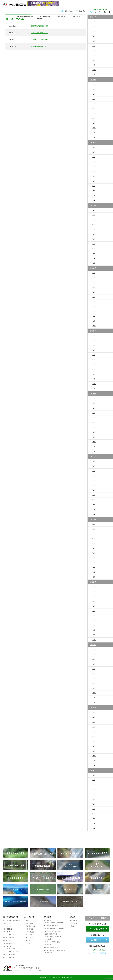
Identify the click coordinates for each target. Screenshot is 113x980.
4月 (94, 36)
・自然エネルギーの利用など (53, 931)
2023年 (93, 582)
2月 (94, 26)
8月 (94, 55)
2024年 (93, 645)
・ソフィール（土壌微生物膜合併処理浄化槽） (54, 922)
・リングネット (8, 926)
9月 (94, 60)
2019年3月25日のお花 (39, 26)
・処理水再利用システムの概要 (54, 928)
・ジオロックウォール (10, 955)
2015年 (93, 80)
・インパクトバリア (9, 949)
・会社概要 (73, 923)
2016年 (93, 142)
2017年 (93, 205)
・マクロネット (8, 940)
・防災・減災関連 (30, 938)
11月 (94, 70)
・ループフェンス (8, 938)
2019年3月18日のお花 (39, 33)
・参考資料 (47, 939)
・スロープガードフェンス (11, 952)
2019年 (93, 331)
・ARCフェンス (8, 923)
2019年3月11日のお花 (39, 39)
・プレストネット (8, 957)
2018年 (93, 268)
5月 (94, 41)
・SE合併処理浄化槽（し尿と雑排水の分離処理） (53, 935)
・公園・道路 (29, 923)
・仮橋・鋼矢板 (29, 932)
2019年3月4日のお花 (39, 46)
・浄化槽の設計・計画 (51, 948)
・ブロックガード (8, 935)
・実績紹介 (47, 945)
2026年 (93, 770)
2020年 (93, 394)
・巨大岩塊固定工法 (9, 943)
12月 (94, 75)
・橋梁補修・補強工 (31, 926)
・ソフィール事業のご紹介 (52, 942)
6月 (94, 46)
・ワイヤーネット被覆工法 (11, 920)
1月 (94, 22)
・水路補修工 (29, 929)
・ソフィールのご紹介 (51, 925)
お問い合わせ (69, 11)
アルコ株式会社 (19, 966)
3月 (94, 31)
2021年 (93, 456)
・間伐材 (27, 940)
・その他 (27, 943)
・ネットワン (7, 932)
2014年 (93, 17)
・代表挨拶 (73, 920)
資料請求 (83, 11)
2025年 (93, 707)
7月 (94, 51)
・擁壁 (26, 920)
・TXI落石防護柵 (8, 929)
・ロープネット (8, 946)
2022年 (93, 519)
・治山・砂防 (29, 935)
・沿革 (72, 926)
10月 (94, 65)
